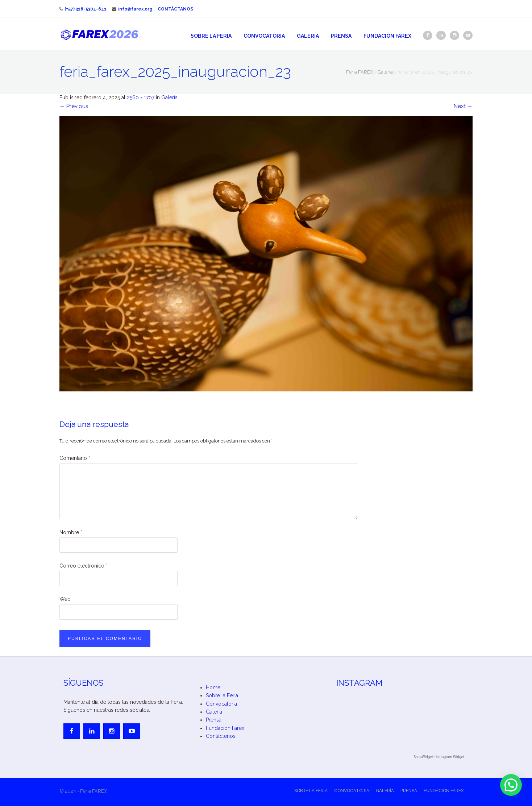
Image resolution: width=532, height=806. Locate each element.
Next (463, 106)
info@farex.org (132, 9)
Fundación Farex (387, 36)
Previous (74, 106)
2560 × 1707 (141, 97)
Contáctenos (221, 736)
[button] (511, 785)
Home (213, 687)
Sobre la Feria (211, 36)
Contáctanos (175, 9)
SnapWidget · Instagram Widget (439, 757)
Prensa (341, 36)
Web (65, 599)
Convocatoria (264, 36)
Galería (308, 36)
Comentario (75, 458)
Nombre (71, 532)
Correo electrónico (84, 566)
